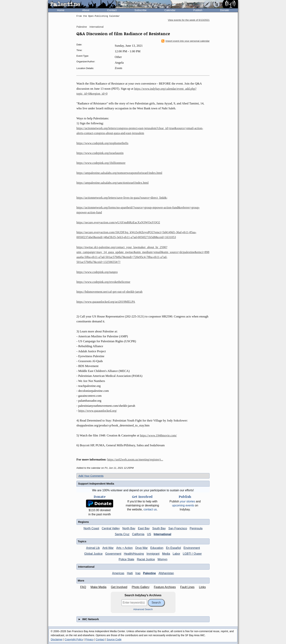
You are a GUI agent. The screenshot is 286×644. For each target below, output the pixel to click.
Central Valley (111, 528)
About (86, 10)
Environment (192, 548)
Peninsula (196, 528)
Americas (118, 573)
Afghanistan (166, 573)
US (149, 534)
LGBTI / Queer (192, 554)
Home (61, 10)
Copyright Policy (74, 639)
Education (157, 548)
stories (187, 501)
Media (166, 554)
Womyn (163, 559)
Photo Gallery (141, 587)
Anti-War (108, 548)
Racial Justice (146, 559)
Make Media (98, 587)
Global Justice (93, 554)
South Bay (159, 528)
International (96, 27)
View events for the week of (189, 20)
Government (113, 554)
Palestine (82, 27)
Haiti (130, 573)
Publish (198, 10)
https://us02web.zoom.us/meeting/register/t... (135, 459)
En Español (173, 548)
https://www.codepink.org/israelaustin (100, 153)
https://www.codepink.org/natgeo (97, 272)
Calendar (170, 10)
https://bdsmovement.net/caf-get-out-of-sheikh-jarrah (109, 292)
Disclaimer (57, 639)
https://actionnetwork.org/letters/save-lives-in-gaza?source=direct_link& (121, 198)
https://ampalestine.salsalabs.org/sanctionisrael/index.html (113, 183)
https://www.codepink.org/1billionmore (101, 163)
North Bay (129, 528)
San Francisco (178, 528)
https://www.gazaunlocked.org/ (98, 411)
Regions (83, 522)
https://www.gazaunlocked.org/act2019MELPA (106, 302)
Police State (126, 559)
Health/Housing (134, 554)
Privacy (89, 639)
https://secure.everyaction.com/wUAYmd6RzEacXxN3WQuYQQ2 (118, 222)
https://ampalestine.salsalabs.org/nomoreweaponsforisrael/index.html (119, 173)
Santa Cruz (122, 534)
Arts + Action (124, 548)
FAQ (83, 587)
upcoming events (183, 505)
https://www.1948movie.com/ (158, 435)
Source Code (114, 639)
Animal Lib (93, 548)
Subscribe (141, 10)
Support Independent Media (96, 484)
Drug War (142, 548)
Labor (176, 554)
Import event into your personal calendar (185, 41)
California (138, 534)
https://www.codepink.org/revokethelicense (103, 282)
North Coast (91, 528)
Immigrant (153, 554)
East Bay (144, 528)
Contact (112, 10)
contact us (150, 509)
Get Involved (119, 587)
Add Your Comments (91, 476)
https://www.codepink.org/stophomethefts (102, 143)
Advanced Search (143, 609)
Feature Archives (165, 587)
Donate (225, 10)
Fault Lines (187, 587)
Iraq (138, 573)
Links (202, 587)
